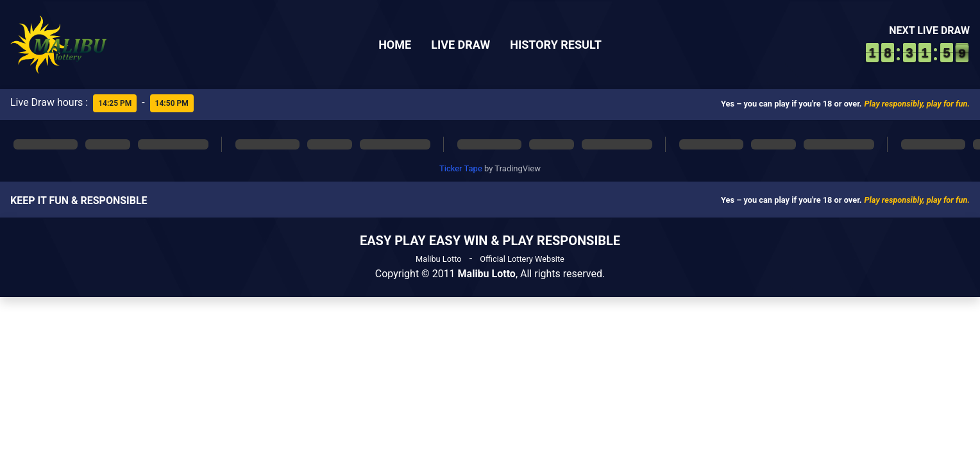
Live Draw (460, 45)
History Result (556, 45)
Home (395, 45)
